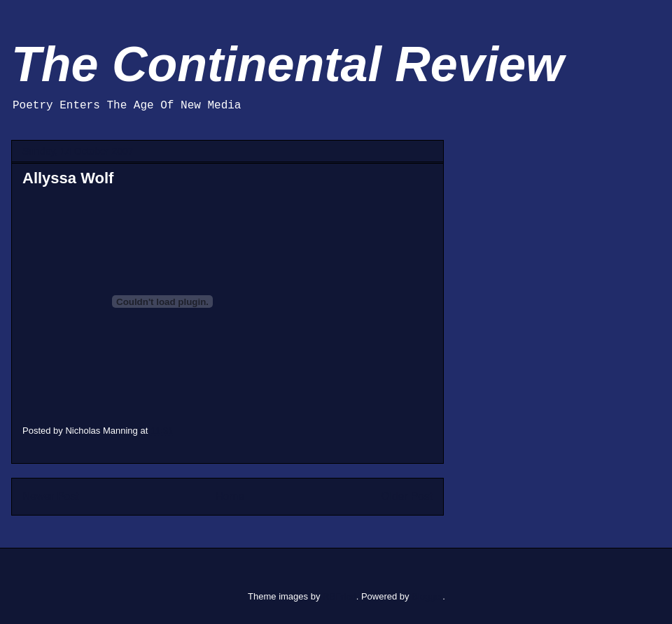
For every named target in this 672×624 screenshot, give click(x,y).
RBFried (339, 596)
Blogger (427, 596)
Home (230, 496)
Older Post (407, 496)
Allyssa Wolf (68, 178)
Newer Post (51, 496)
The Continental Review (288, 64)
